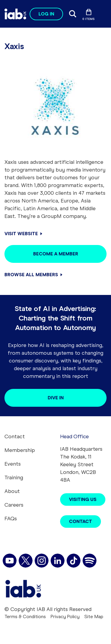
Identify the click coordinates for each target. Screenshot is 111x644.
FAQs (11, 519)
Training (14, 477)
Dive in (56, 398)
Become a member (56, 254)
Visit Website (21, 234)
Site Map (94, 616)
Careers (14, 505)
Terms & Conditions (25, 616)
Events (13, 464)
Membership (20, 450)
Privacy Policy (65, 616)
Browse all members (31, 275)
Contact (15, 436)
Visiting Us (83, 499)
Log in (46, 14)
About (12, 491)
